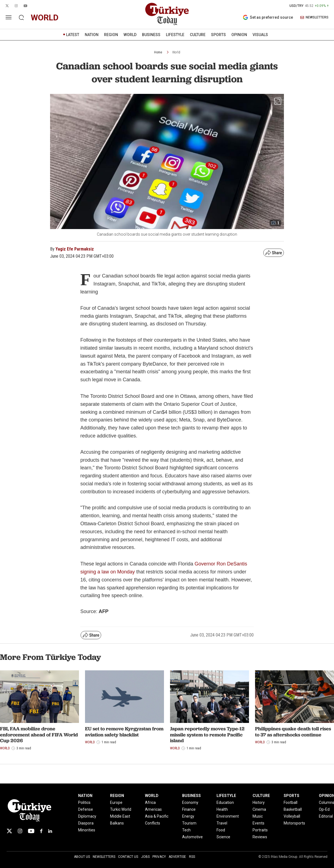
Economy (190, 802)
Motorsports (294, 823)
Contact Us (128, 857)
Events (258, 823)
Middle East (120, 816)
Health (222, 809)
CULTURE (198, 35)
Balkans (117, 823)
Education (225, 802)
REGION (111, 35)
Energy (188, 816)
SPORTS (218, 35)
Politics (84, 802)
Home (158, 52)
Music (258, 816)
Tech (186, 830)
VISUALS (260, 35)
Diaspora (86, 823)
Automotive (192, 837)
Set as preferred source (268, 17)
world (45, 17)
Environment (228, 816)
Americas (153, 809)
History (259, 802)
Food (221, 830)
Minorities (87, 830)
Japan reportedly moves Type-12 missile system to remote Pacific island (207, 734)
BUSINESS (151, 35)
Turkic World (121, 809)
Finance (189, 809)
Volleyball (292, 816)
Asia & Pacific (157, 816)
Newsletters (104, 857)
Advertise (177, 857)
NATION (92, 35)
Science (223, 837)
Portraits (260, 830)
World (176, 52)
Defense (86, 809)
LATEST (73, 35)
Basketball (293, 809)
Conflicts (153, 823)
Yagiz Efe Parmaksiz (75, 249)
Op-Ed (324, 809)
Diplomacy (87, 816)
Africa (150, 802)
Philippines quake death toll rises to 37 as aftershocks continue (293, 732)
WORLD (130, 35)
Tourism (189, 823)
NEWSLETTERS (314, 17)
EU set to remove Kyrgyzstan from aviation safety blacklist (124, 732)
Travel (222, 823)
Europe (116, 802)
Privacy (159, 857)
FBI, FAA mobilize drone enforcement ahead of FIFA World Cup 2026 (39, 734)
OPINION (239, 35)
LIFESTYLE (175, 35)
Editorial (326, 816)
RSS (192, 857)
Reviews (260, 837)
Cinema (259, 809)
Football (291, 802)
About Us (82, 857)
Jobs (145, 857)
